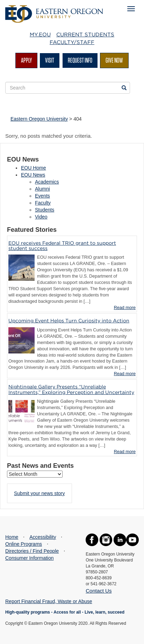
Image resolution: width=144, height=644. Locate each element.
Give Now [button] (114, 60)
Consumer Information (30, 558)
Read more (125, 308)
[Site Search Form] (68, 88)
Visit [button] (50, 60)
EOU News (33, 175)
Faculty (43, 203)
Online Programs (24, 544)
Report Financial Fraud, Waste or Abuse (49, 601)
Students (45, 210)
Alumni (42, 189)
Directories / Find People (32, 551)
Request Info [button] (80, 60)
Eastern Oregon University (39, 119)
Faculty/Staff (72, 42)
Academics (47, 182)
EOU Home (34, 168)
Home (12, 537)
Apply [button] (26, 60)
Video (41, 217)
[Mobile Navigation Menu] (131, 9)
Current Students (85, 35)
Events (42, 196)
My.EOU (40, 35)
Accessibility (43, 537)
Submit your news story (39, 493)
